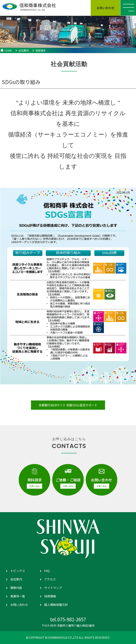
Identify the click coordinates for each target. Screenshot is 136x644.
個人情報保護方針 (56, 605)
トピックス (18, 571)
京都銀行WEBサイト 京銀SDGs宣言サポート (68, 408)
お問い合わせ (19, 605)
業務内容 (16, 588)
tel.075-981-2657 (68, 619)
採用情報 (50, 596)
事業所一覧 (18, 596)
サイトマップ (53, 588)
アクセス (50, 579)
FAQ (47, 571)
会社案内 (24, 50)
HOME (8, 50)
